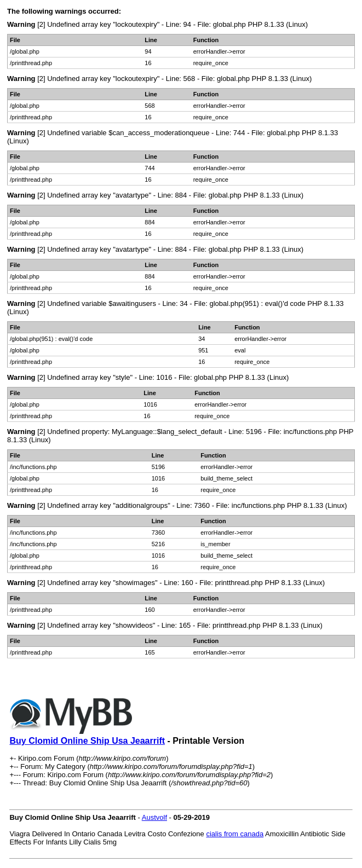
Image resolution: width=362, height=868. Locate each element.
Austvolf (154, 817)
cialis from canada (235, 834)
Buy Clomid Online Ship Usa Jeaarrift (87, 741)
